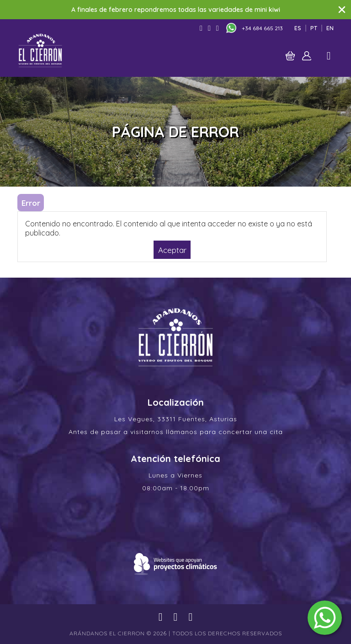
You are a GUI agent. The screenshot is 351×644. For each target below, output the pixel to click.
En (330, 28)
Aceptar (172, 250)
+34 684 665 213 (262, 28)
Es (298, 28)
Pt (314, 28)
